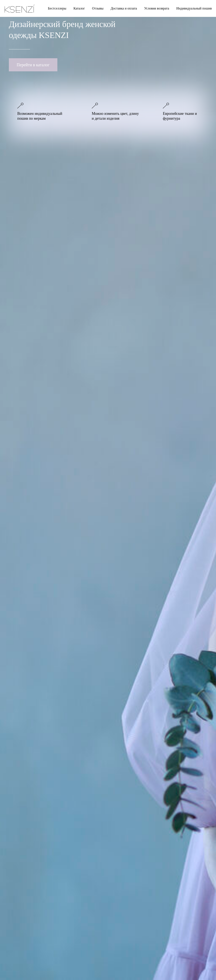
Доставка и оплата (124, 8)
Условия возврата (157, 8)
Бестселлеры (57, 8)
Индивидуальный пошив (194, 8)
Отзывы (98, 8)
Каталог (79, 8)
